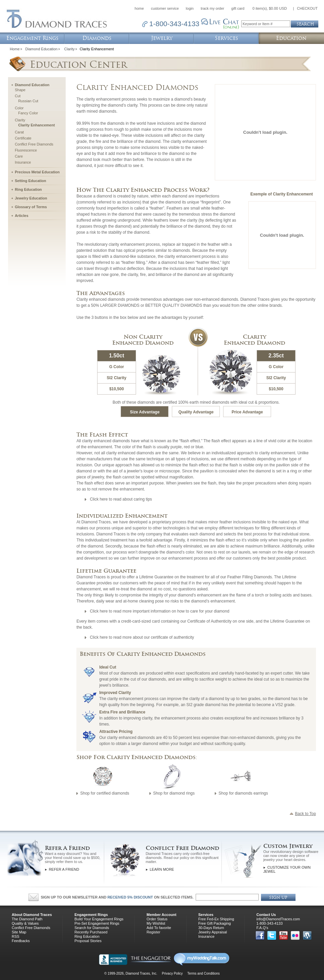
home (139, 8)
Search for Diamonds (92, 928)
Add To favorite (159, 928)
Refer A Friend (67, 848)
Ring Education (28, 189)
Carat (19, 132)
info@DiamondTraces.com (278, 919)
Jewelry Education (31, 198)
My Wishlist (156, 923)
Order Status (157, 919)
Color (19, 108)
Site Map (19, 932)
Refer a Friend (64, 869)
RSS (16, 936)
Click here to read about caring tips (121, 499)
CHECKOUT (307, 8)
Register (153, 932)
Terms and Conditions (204, 973)
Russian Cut (28, 101)
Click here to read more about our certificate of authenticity (142, 637)
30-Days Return (211, 928)
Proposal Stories (88, 941)
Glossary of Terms (31, 207)
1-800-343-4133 (269, 923)
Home (15, 49)
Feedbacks (21, 941)
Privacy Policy (172, 973)
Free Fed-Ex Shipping (216, 919)
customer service (165, 8)
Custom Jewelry (288, 846)
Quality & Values (25, 923)
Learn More (162, 869)
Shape (20, 90)
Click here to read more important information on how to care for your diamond (159, 611)
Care (19, 156)
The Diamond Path (27, 919)
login (190, 8)
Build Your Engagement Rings (99, 919)
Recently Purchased (91, 932)
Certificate (23, 138)
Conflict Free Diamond (182, 848)
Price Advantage (247, 412)
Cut (18, 96)
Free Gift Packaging (215, 923)
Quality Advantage (196, 412)
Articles (21, 216)
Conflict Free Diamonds (34, 144)
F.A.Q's (262, 928)
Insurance (23, 162)
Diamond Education (42, 49)
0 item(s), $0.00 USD (270, 8)
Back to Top (303, 813)
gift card (238, 8)
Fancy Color (28, 113)
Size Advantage (145, 412)
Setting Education (30, 181)
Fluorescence (26, 150)
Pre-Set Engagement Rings (97, 923)
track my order (212, 8)
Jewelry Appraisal (213, 932)
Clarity (70, 49)
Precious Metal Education (37, 172)
